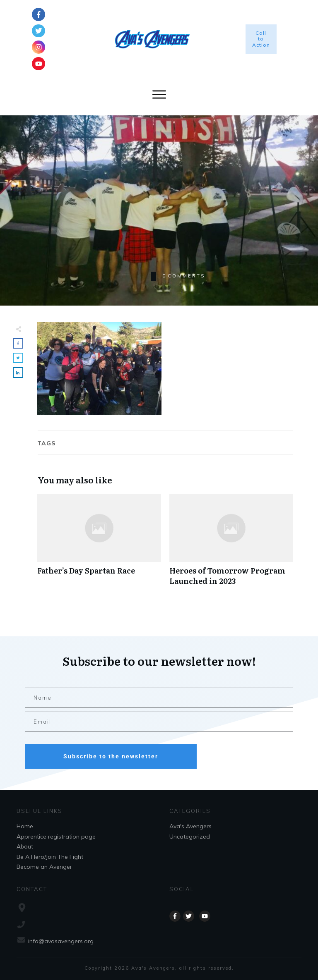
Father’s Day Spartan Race (99, 544)
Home (25, 826)
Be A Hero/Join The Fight (50, 857)
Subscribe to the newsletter (111, 756)
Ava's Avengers (190, 826)
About (25, 846)
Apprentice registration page (56, 837)
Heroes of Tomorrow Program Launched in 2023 (231, 544)
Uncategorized (190, 837)
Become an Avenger (44, 867)
